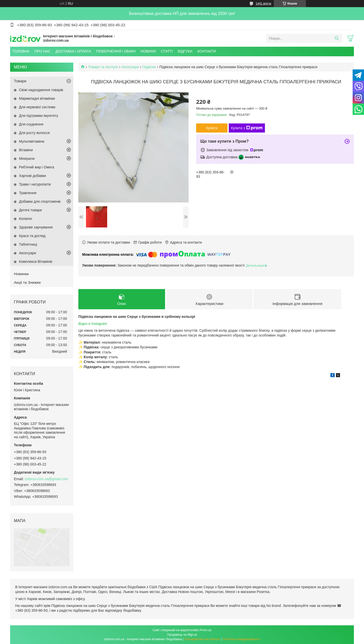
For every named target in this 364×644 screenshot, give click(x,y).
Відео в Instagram (93, 324)
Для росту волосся (34, 133)
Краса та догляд (32, 236)
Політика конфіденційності (241, 639)
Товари (20, 81)
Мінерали (27, 159)
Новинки (21, 274)
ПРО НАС (42, 51)
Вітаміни (26, 150)
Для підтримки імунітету (39, 116)
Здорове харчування (36, 227)
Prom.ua (206, 630)
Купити (212, 128)
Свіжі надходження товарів (41, 90)
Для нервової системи (37, 107)
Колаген (26, 219)
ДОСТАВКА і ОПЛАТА (73, 51)
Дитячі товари (30, 210)
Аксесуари (130, 67)
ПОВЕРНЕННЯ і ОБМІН (116, 51)
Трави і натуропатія (35, 184)
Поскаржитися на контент (202, 639)
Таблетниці (28, 244)
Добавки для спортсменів (40, 201)
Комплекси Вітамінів (36, 262)
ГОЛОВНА (21, 51)
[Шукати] (337, 38)
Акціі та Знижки (27, 282)
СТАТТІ (167, 51)
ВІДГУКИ (185, 51)
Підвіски (149, 67)
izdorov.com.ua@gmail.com (47, 479)
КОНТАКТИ (207, 51)
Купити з (247, 128)
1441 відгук (263, 4)
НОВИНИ (148, 51)
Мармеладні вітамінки (37, 98)
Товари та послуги (103, 67)
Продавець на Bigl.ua (182, 635)
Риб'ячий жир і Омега (37, 167)
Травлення (28, 193)
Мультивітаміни (32, 141)
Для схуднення (31, 124)
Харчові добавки (32, 176)
